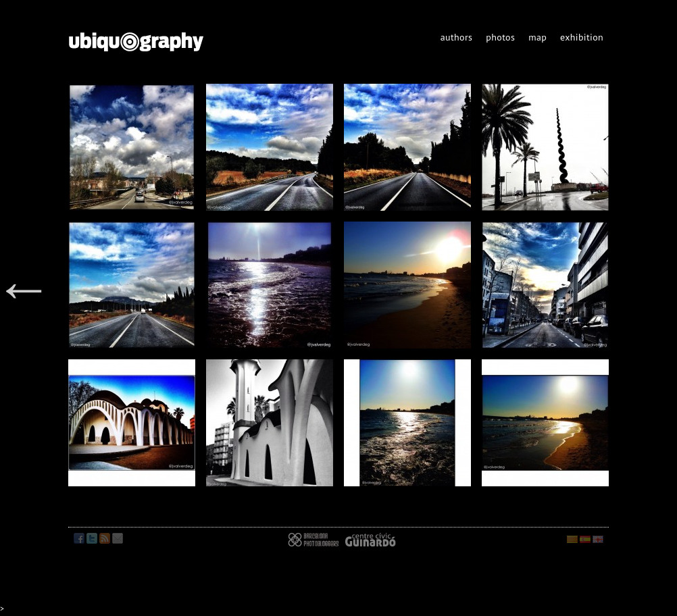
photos (500, 37)
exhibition (582, 37)
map (537, 37)
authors (457, 37)
